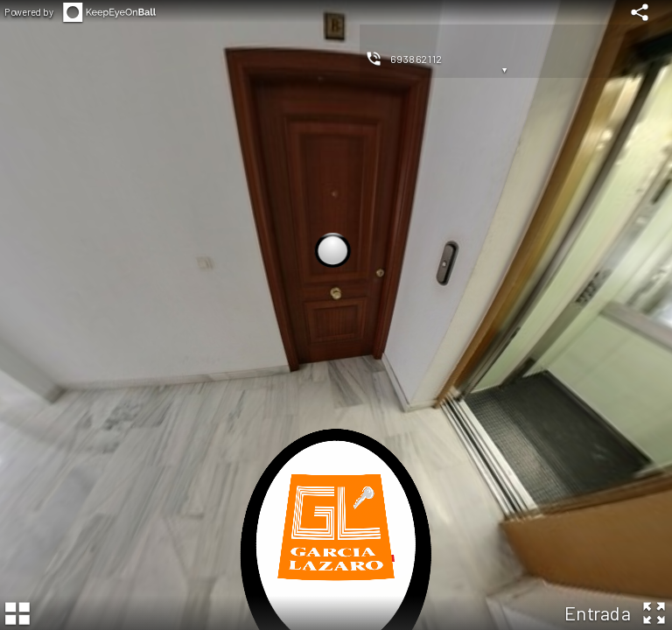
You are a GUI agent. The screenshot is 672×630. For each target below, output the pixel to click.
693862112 (416, 59)
